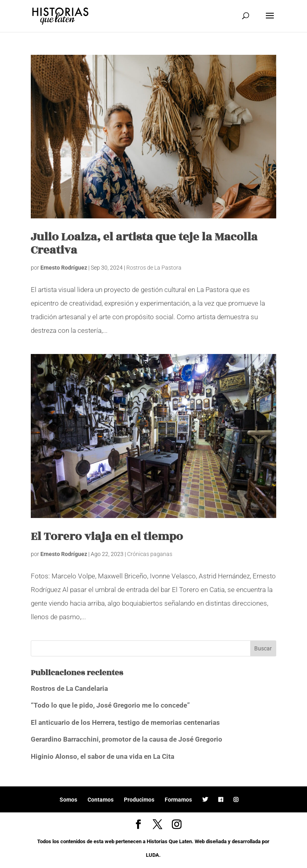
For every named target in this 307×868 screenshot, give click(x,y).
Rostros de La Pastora (154, 268)
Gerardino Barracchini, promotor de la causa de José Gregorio (127, 739)
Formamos (178, 800)
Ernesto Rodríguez (64, 268)
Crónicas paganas (150, 554)
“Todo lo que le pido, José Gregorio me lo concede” (110, 705)
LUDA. (153, 855)
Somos (68, 800)
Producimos (139, 800)
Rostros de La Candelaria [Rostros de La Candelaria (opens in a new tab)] (69, 688)
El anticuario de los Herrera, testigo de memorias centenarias (125, 722)
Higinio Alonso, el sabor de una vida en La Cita (103, 756)
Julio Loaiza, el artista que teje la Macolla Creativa (144, 244)
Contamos (101, 800)
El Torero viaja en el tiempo (107, 537)
